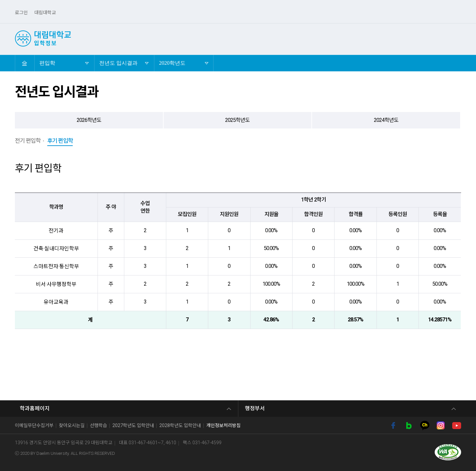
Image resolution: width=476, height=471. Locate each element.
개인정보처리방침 (223, 425)
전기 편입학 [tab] (28, 141)
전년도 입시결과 (118, 60)
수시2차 (176, 38)
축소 (457, 63)
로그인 (21, 13)
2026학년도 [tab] (89, 120)
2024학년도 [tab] (386, 120)
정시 (203, 38)
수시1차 (146, 38)
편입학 (227, 38)
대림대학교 (45, 13)
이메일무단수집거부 (34, 425)
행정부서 (255, 408)
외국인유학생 (347, 38)
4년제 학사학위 (302, 38)
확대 (445, 63)
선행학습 (99, 425)
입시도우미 (431, 38)
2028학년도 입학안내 (180, 425)
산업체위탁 (259, 38)
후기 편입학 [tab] (60, 141)
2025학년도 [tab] (237, 120)
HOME (24, 63)
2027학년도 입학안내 (133, 425)
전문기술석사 (390, 38)
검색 (457, 38)
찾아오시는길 (72, 425)
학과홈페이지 (35, 408)
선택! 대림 (114, 38)
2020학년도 (172, 60)
